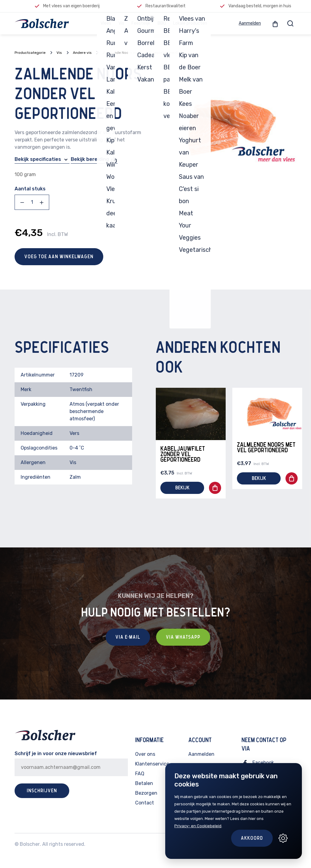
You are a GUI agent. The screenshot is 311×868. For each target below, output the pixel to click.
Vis (121, 23)
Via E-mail (128, 637)
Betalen (144, 783)
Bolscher (30, 844)
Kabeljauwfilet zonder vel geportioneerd (183, 454)
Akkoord (252, 838)
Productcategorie (30, 53)
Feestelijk (141, 23)
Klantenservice (152, 764)
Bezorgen (146, 793)
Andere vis (82, 53)
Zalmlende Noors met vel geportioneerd (266, 448)
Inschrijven (42, 791)
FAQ (140, 774)
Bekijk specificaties (42, 160)
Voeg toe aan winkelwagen (59, 257)
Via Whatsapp (183, 637)
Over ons (145, 754)
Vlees (106, 23)
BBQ (162, 23)
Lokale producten (190, 23)
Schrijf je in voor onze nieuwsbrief (56, 753)
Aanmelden (250, 23)
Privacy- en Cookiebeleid (198, 826)
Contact (145, 803)
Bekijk (182, 488)
